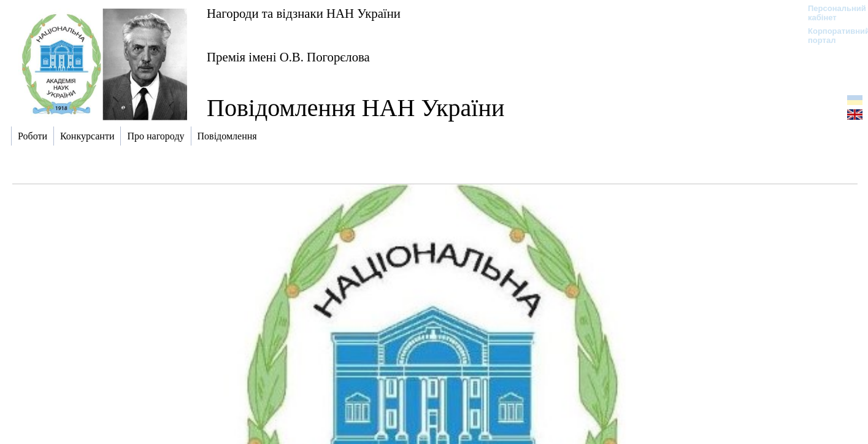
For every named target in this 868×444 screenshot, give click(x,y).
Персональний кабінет (831, 13)
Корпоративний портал (831, 36)
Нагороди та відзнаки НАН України (304, 13)
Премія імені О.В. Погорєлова (288, 57)
